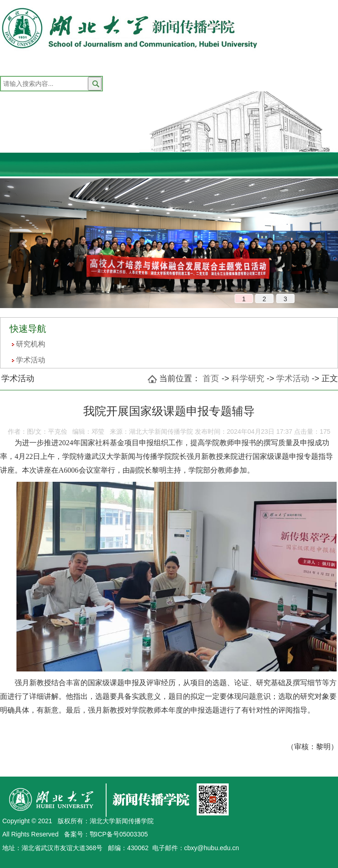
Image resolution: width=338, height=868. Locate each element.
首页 (211, 378)
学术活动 (31, 360)
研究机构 (31, 344)
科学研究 (248, 378)
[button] (25, 243)
